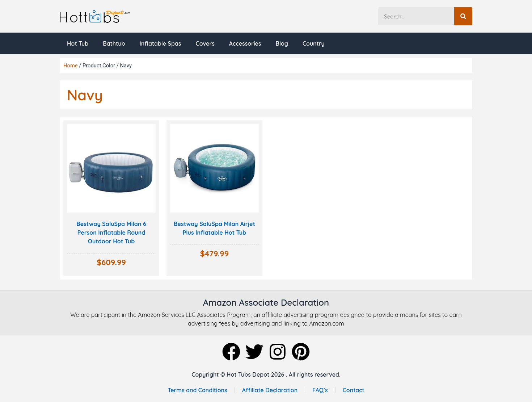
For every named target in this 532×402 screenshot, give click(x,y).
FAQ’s (320, 390)
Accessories (245, 43)
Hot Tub (78, 43)
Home (71, 66)
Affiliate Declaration (270, 390)
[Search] (463, 16)
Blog (282, 43)
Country (314, 43)
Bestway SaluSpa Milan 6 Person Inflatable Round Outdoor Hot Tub (111, 233)
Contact (354, 390)
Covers (205, 43)
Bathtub (114, 43)
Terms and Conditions (197, 390)
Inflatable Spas (160, 43)
